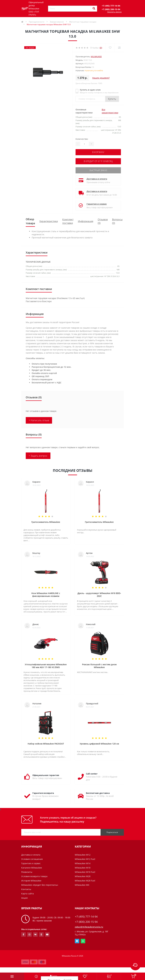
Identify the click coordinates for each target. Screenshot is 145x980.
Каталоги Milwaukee (32, 867)
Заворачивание (57, 22)
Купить (112, 99)
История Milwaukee (31, 880)
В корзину (98, 152)
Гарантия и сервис (97, 203)
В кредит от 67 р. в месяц (98, 161)
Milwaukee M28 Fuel (85, 880)
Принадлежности (37, 22)
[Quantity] (84, 144)
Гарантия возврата (43, 792)
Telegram (77, 940)
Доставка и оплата (97, 178)
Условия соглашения (32, 858)
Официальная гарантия (46, 774)
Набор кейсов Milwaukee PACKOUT (46, 743)
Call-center (92, 773)
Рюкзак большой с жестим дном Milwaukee (99, 665)
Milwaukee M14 (83, 862)
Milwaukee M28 (83, 875)
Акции (24, 897)
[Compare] (119, 48)
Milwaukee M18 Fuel (85, 871)
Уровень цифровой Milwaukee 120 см (99, 743)
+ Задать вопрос (38, 455)
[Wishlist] (110, 48)
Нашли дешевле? (101, 78)
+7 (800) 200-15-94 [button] (86, 921)
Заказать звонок (114, 12)
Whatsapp (83, 940)
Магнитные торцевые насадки (83, 22)
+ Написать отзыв (39, 419)
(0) (101, 48)
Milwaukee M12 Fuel (85, 858)
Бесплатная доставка (98, 792)
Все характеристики (110, 111)
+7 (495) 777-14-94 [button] (86, 916)
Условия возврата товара (34, 875)
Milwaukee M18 (83, 867)
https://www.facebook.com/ (23, 934)
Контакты (26, 888)
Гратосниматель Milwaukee (46, 521)
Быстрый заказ (98, 170)
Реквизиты (27, 871)
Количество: (82, 139)
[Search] (94, 9)
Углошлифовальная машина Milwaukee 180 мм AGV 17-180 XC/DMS (46, 665)
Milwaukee (96, 57)
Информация (86, 220)
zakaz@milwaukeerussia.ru (89, 926)
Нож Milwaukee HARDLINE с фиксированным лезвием (46, 594)
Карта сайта (28, 893)
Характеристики (49, 220)
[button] (111, 6)
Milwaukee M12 (83, 854)
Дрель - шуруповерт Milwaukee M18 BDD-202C (99, 594)
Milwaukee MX (82, 884)
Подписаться (112, 831)
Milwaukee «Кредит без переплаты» (40, 884)
